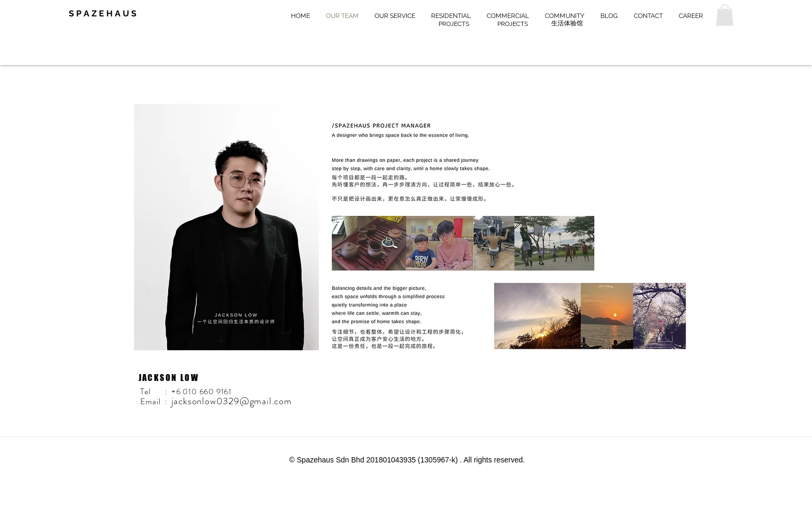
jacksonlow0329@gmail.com (232, 401)
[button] (725, 15)
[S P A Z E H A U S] (110, 14)
